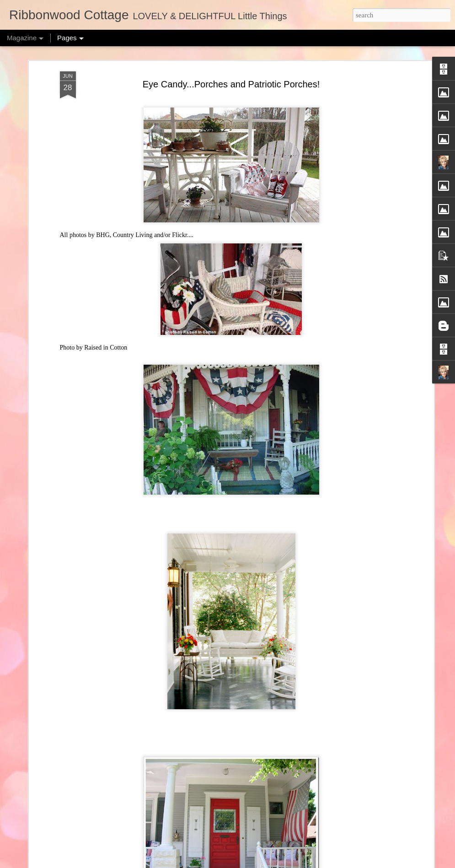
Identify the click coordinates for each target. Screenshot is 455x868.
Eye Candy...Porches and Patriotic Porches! (231, 59)
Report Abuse (318, 863)
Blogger (291, 863)
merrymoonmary (236, 863)
